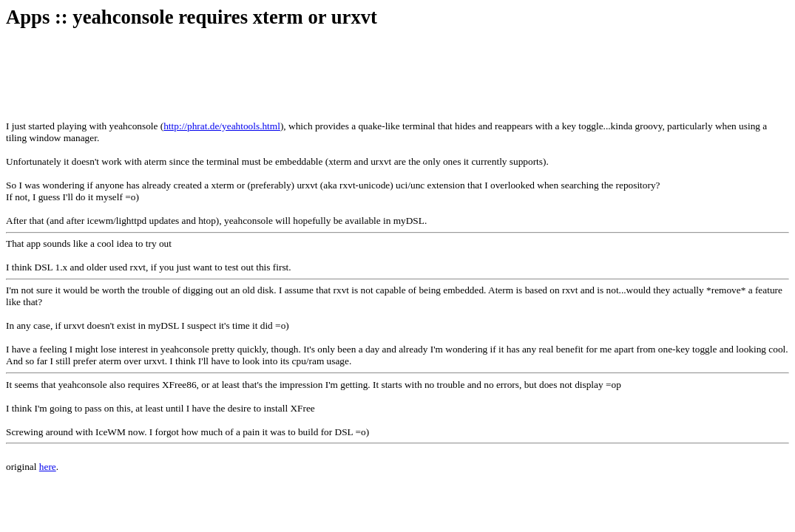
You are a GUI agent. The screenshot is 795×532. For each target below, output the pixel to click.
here (48, 467)
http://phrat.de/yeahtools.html (222, 126)
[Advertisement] (275, 75)
